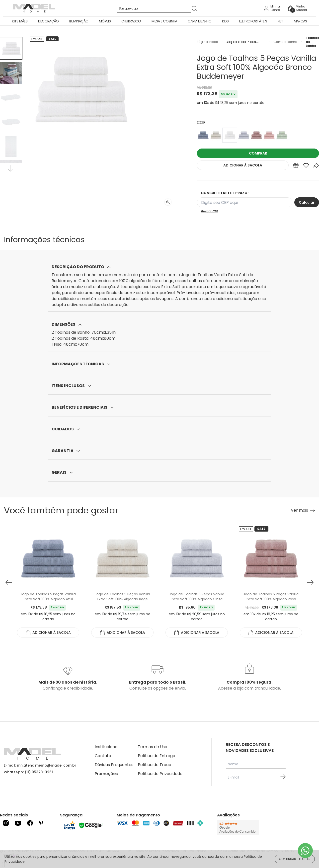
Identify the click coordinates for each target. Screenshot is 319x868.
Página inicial (207, 42)
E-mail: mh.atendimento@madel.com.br (40, 765)
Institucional (107, 747)
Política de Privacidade (160, 774)
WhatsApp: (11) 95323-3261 (28, 772)
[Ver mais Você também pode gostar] (303, 510)
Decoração (48, 21)
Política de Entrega (157, 756)
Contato (103, 756)
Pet (280, 21)
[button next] (310, 582)
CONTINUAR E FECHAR (295, 859)
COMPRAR (258, 153)
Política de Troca (155, 765)
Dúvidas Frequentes (114, 765)
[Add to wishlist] (306, 166)
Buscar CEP (209, 211)
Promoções (106, 774)
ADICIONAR (243, 165)
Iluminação (79, 21)
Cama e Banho (199, 21)
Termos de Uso (153, 747)
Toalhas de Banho (312, 42)
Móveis (105, 21)
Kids (225, 21)
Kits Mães (20, 21)
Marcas (300, 21)
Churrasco (131, 21)
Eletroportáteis (253, 21)
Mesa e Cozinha (164, 21)
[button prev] (9, 582)
